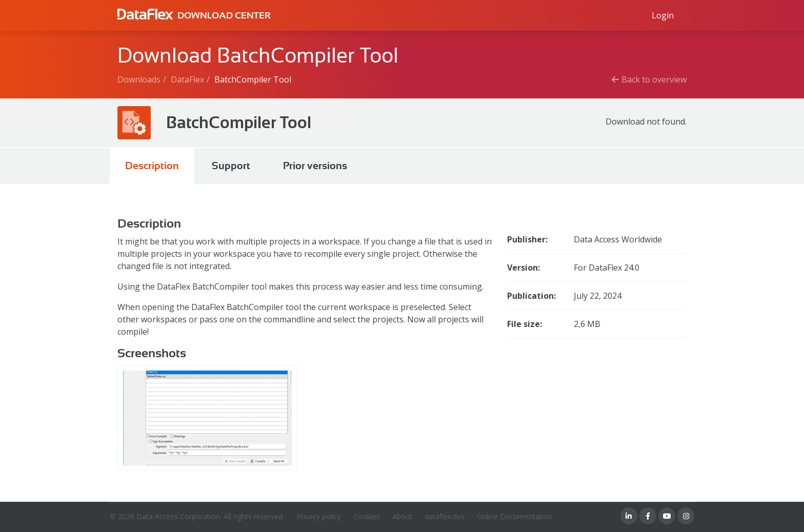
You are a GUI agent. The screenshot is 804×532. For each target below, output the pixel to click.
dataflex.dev (445, 516)
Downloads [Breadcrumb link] (139, 79)
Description (152, 166)
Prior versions (315, 166)
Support (231, 166)
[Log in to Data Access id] (663, 15)
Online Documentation (515, 516)
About (402, 516)
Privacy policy (319, 516)
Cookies (367, 516)
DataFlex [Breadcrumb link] (187, 79)
